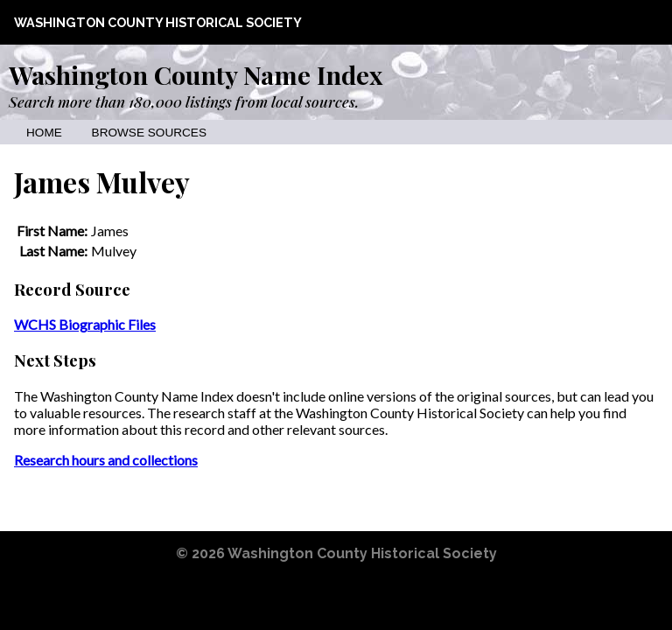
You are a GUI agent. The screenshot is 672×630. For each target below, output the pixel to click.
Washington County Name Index (196, 74)
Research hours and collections (106, 460)
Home (44, 133)
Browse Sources (149, 133)
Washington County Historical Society (158, 22)
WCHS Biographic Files (85, 324)
